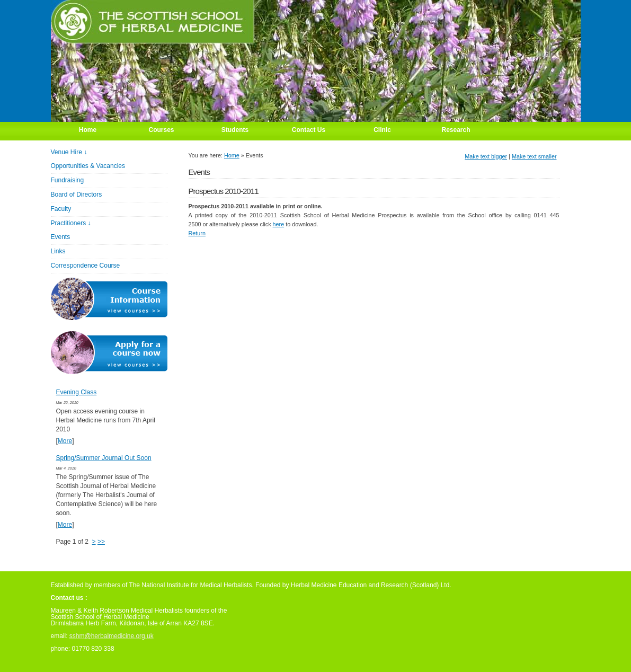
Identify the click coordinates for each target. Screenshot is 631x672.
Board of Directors (77, 194)
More (65, 441)
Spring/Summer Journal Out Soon (104, 458)
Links (58, 251)
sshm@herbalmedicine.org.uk (112, 636)
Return (197, 233)
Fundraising (68, 180)
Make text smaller (534, 156)
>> (101, 542)
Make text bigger (486, 156)
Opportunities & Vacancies (88, 166)
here (279, 224)
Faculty (61, 209)
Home (232, 155)
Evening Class (77, 392)
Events (61, 237)
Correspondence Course (86, 266)
